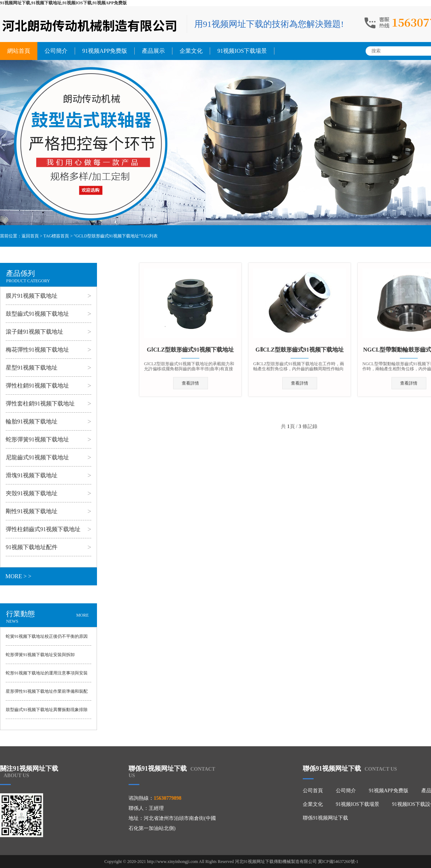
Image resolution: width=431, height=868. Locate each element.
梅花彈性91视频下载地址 (37, 350)
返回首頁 (30, 236)
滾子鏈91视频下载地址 (34, 332)
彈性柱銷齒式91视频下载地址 (43, 529)
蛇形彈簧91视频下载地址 (37, 439)
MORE (82, 615)
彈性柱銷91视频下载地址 (37, 386)
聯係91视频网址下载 (325, 818)
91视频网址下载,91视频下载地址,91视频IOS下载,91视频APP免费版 (63, 3)
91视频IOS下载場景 (242, 51)
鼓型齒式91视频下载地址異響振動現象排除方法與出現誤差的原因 (47, 713)
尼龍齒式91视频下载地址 (37, 457)
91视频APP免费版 (105, 51)
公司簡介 (56, 51)
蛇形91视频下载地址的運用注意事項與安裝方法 (47, 676)
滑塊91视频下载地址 (32, 475)
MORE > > (18, 576)
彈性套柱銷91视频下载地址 (40, 403)
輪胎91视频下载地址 (32, 421)
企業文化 (191, 51)
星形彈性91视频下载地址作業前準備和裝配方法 (47, 695)
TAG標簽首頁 (56, 236)
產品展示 (153, 51)
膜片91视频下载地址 (32, 296)
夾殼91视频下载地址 (32, 493)
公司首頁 (313, 791)
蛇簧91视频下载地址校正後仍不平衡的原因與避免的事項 (47, 640)
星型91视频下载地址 (32, 368)
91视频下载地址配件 (32, 547)
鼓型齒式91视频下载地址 (37, 314)
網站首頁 (19, 51)
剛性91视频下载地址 (32, 511)
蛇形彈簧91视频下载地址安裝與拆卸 (40, 655)
